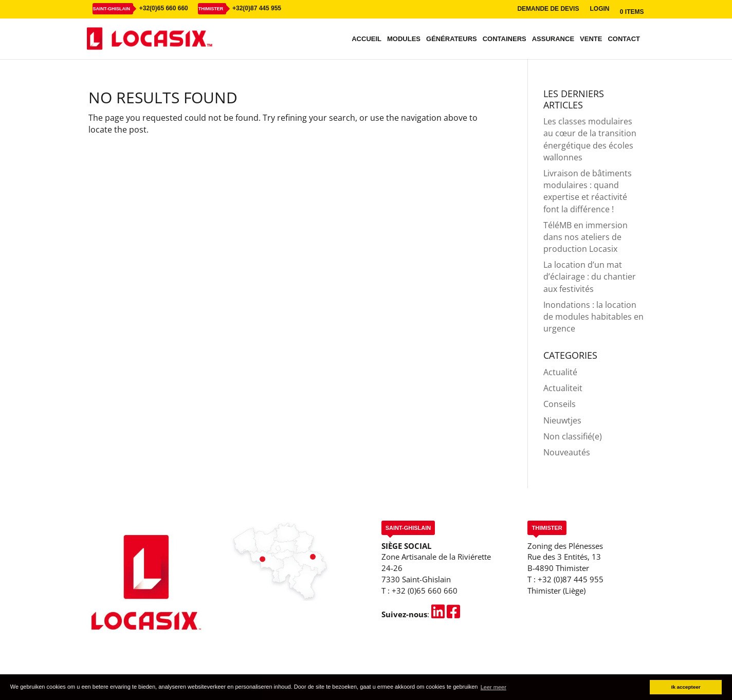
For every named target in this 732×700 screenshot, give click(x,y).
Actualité (560, 372)
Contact (624, 39)
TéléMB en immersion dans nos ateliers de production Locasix (585, 237)
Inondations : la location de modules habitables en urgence (593, 317)
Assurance (553, 39)
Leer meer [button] (493, 687)
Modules (404, 39)
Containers (505, 39)
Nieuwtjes (562, 420)
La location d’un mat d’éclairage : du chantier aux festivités (590, 277)
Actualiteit (563, 388)
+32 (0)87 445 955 (571, 579)
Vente (591, 39)
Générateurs (452, 39)
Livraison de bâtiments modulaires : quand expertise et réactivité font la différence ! (588, 191)
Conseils (560, 404)
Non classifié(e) (573, 436)
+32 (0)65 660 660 (425, 591)
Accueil (367, 39)
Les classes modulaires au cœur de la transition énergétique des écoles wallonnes (590, 139)
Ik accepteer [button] (686, 687)
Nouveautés (567, 452)
